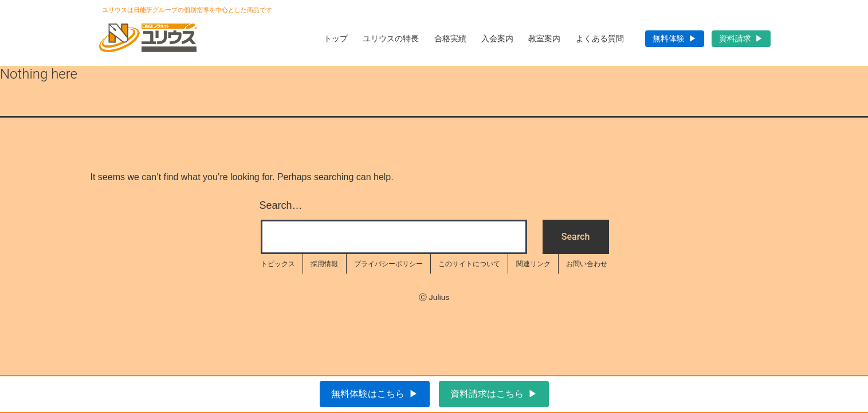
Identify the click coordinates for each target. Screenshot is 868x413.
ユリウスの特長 (391, 38)
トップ (336, 38)
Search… (281, 205)
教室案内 (544, 38)
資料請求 (735, 38)
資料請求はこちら (487, 394)
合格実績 (450, 38)
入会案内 (497, 38)
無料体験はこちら (368, 394)
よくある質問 (600, 38)
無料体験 (669, 38)
